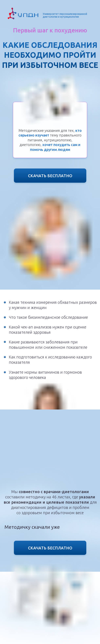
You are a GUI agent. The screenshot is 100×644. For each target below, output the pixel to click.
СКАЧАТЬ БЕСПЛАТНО (50, 176)
